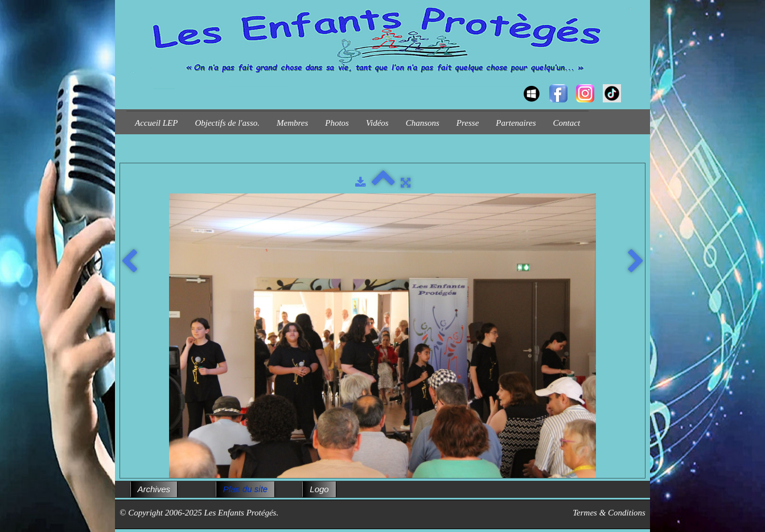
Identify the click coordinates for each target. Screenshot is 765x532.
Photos (337, 123)
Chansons (423, 123)
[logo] (131, 83)
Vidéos (377, 123)
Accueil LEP (156, 123)
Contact (567, 123)
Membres (292, 123)
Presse (468, 123)
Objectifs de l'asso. (227, 123)
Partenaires (516, 123)
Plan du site (245, 489)
